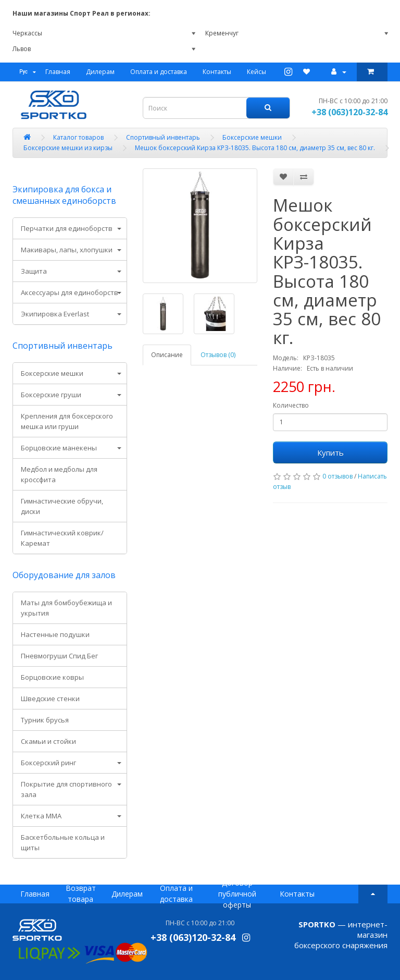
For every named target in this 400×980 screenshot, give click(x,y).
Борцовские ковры (52, 677)
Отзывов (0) (218, 355)
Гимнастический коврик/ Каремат (62, 538)
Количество (291, 405)
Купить (330, 452)
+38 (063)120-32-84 (349, 112)
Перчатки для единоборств (67, 228)
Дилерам (100, 72)
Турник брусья (45, 720)
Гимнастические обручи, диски (62, 506)
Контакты (217, 72)
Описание (167, 355)
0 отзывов (337, 476)
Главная (58, 72)
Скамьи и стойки (48, 741)
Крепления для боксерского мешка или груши (67, 421)
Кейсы (257, 72)
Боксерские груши (51, 395)
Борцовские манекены (59, 448)
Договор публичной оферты (237, 894)
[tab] (70, 228)
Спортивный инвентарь (63, 346)
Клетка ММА (41, 816)
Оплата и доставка (159, 72)
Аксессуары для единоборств (70, 292)
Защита (34, 271)
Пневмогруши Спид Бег (59, 656)
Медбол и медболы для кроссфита (59, 474)
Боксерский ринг (48, 763)
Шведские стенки (50, 699)
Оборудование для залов (64, 575)
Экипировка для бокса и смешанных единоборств (64, 195)
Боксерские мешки (52, 373)
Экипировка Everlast (55, 314)
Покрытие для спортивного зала (66, 789)
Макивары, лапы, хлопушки (67, 250)
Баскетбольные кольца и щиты (63, 842)
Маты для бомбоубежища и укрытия (66, 608)
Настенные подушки (55, 634)
